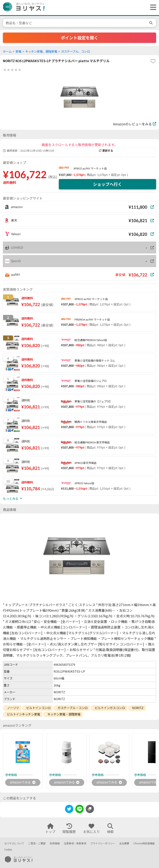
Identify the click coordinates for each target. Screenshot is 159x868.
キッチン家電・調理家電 (64, 714)
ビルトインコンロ (38, 708)
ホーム (7, 51)
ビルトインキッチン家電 (24, 714)
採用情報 (55, 843)
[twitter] (69, 810)
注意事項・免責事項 (75, 843)
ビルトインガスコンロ (110, 708)
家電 (18, 51)
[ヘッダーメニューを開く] (152, 8)
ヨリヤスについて (14, 843)
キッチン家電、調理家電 (41, 51)
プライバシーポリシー (103, 843)
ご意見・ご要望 (37, 843)
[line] (79, 810)
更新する (106, 151)
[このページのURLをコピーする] (90, 809)
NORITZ (138, 708)
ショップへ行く (107, 184)
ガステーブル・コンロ (73, 708)
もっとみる (13, 499)
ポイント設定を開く (79, 38)
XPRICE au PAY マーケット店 (90, 168)
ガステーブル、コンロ (75, 51)
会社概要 (124, 843)
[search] (151, 23)
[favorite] (153, 61)
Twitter (8, 850)
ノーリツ (13, 708)
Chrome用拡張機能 (144, 843)
